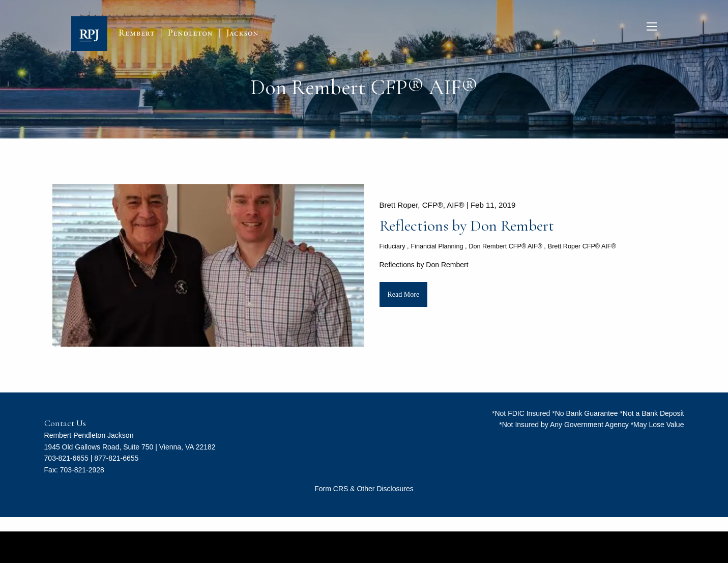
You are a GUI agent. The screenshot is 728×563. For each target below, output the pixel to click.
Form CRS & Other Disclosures (364, 489)
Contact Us (65, 423)
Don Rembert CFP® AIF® (505, 246)
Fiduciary (392, 246)
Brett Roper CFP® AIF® (582, 246)
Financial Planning (437, 246)
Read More (404, 294)
